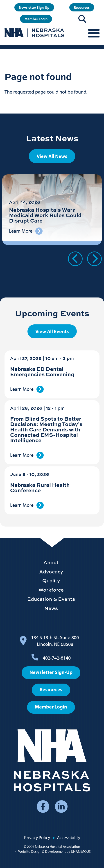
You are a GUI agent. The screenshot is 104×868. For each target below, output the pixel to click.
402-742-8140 (57, 658)
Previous (75, 259)
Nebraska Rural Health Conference (40, 487)
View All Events (52, 331)
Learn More (22, 389)
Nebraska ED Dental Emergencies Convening (42, 371)
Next (94, 259)
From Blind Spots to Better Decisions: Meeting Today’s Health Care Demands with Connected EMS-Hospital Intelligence (46, 429)
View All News (52, 156)
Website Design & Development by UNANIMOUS (54, 852)
